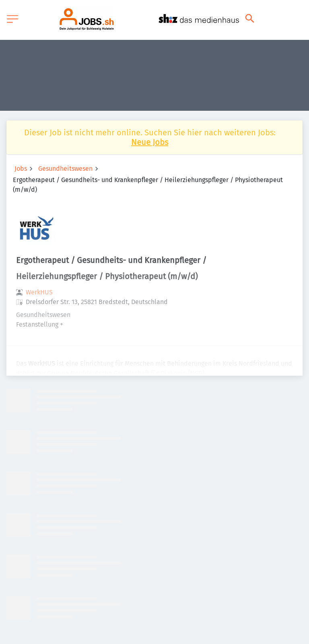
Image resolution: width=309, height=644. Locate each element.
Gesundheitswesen (65, 169)
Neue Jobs (150, 142)
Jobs (21, 169)
